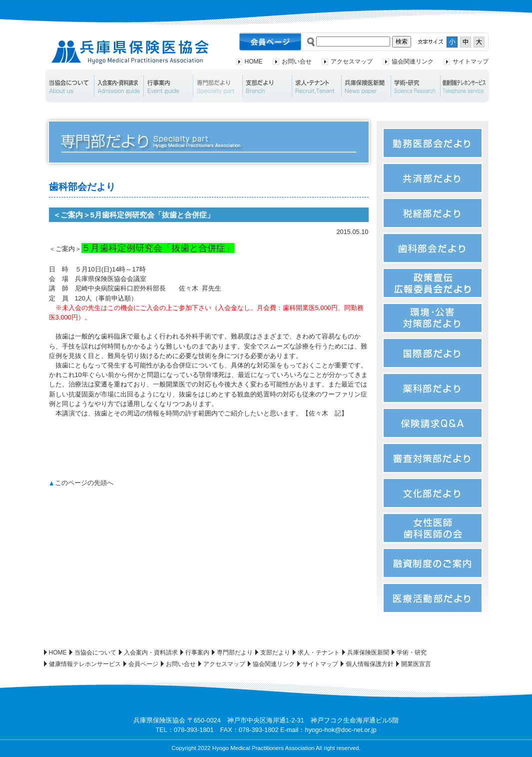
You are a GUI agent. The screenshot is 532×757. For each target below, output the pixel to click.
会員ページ (143, 664)
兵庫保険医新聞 (366, 86)
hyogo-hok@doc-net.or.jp (340, 730)
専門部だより (218, 86)
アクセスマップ (352, 61)
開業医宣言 (416, 664)
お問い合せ (297, 61)
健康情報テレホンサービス (466, 86)
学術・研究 (415, 86)
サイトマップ (471, 61)
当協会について (69, 86)
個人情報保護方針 (370, 664)
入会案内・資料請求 (119, 86)
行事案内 (168, 86)
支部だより (267, 86)
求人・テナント (316, 86)
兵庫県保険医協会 (130, 52)
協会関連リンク (413, 61)
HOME (254, 61)
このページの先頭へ (84, 483)
